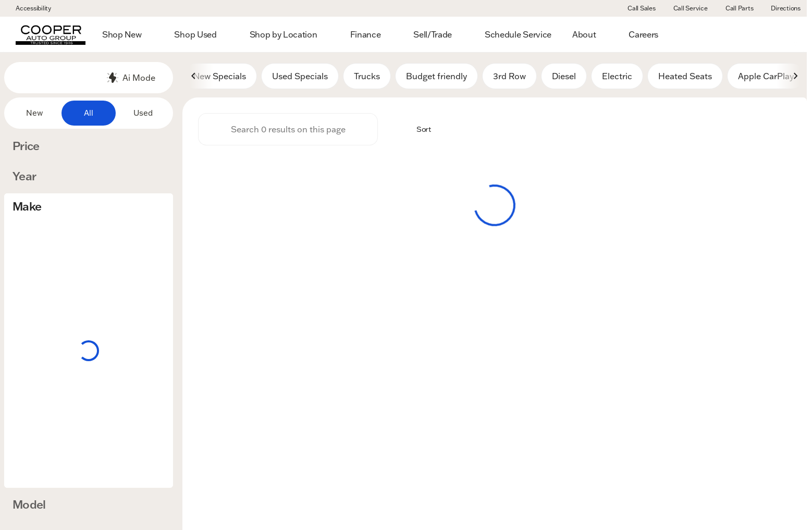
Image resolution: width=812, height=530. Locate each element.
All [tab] (89, 113)
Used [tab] (143, 113)
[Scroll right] (795, 78)
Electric (617, 78)
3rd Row (509, 78)
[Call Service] (686, 8)
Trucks (367, 78)
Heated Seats (685, 78)
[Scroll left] (194, 78)
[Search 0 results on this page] (288, 131)
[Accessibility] (29, 8)
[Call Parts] (735, 8)
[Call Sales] (637, 8)
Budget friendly (436, 78)
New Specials (220, 78)
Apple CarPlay (766, 78)
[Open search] (783, 34)
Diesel (564, 78)
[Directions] (781, 8)
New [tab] (34, 113)
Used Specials (300, 78)
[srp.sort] (418, 131)
